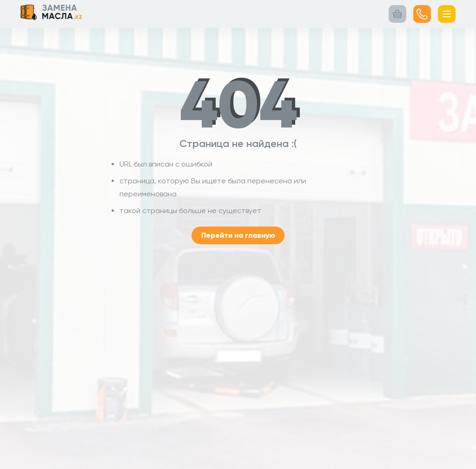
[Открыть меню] (447, 14)
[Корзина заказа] (397, 14)
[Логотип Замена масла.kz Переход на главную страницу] (51, 14)
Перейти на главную (238, 235)
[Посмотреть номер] (422, 14)
